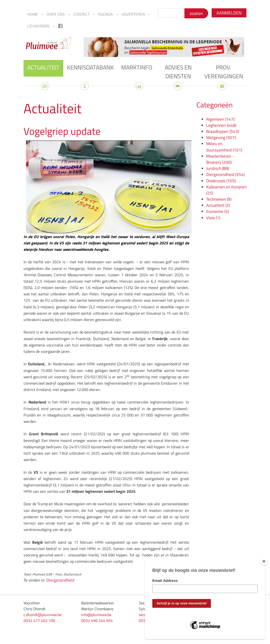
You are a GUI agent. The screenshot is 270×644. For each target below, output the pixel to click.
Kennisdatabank (90, 67)
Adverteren (133, 14)
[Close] (264, 561)
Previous (77, 47)
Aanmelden (229, 13)
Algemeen (220, 119)
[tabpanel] (164, 47)
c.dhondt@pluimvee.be (43, 615)
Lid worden (38, 26)
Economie (218, 211)
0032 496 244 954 (97, 621)
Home (33, 14)
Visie (213, 218)
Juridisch (218, 168)
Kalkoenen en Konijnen (226, 190)
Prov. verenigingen (224, 72)
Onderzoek (221, 181)
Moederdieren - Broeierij (220, 159)
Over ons (56, 14)
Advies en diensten (178, 72)
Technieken (219, 199)
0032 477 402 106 (39, 621)
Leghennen (221, 125)
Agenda (105, 14)
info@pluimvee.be (96, 615)
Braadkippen (223, 131)
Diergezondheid (60, 580)
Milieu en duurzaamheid (224, 147)
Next (250, 47)
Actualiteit (43, 67)
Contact (82, 14)
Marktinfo (137, 67)
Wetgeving (221, 138)
